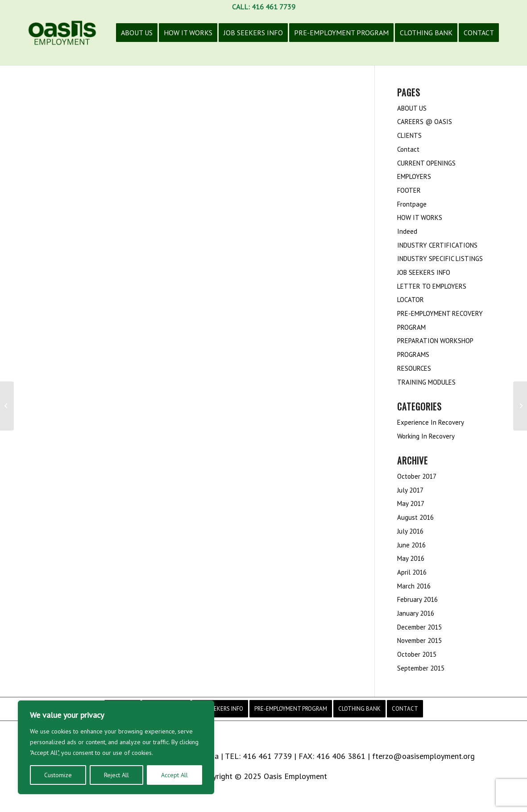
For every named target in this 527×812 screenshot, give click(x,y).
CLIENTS (409, 135)
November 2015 (419, 640)
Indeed (407, 231)
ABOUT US (412, 108)
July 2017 (410, 490)
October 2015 (417, 654)
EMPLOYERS (414, 176)
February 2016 (417, 599)
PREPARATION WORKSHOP (435, 341)
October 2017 (417, 476)
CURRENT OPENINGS (426, 163)
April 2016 (412, 572)
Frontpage (412, 204)
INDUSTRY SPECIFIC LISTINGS (440, 259)
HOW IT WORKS (420, 217)
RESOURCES (414, 368)
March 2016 (414, 586)
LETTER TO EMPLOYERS (432, 286)
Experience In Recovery (431, 422)
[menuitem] (137, 39)
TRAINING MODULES (426, 382)
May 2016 (411, 558)
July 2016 (410, 531)
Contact (408, 149)
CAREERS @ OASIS (425, 122)
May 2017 (411, 503)
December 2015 (419, 627)
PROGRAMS (413, 354)
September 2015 (421, 668)
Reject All (116, 775)
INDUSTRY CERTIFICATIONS (437, 245)
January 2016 (416, 613)
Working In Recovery (426, 436)
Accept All (174, 775)
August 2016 (415, 517)
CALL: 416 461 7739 (264, 7)
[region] (116, 747)
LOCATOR (411, 300)
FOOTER (409, 190)
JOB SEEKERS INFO (424, 272)
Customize (58, 775)
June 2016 (411, 545)
